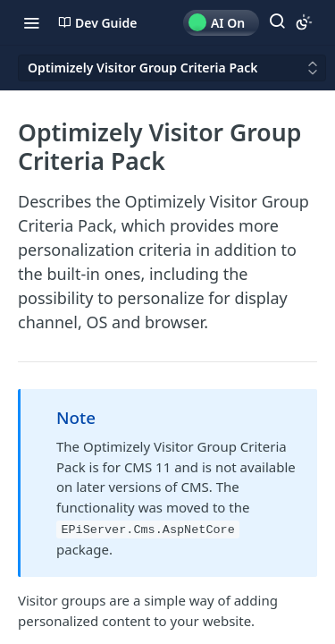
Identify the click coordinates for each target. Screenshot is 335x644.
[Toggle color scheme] (304, 22)
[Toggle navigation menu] (31, 22)
